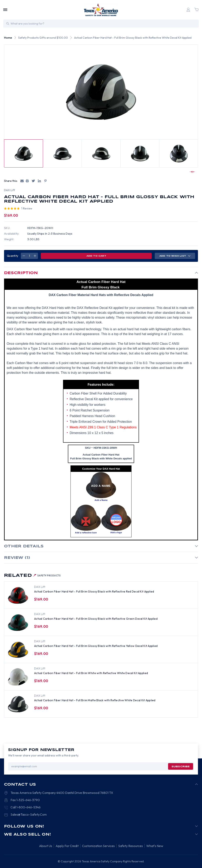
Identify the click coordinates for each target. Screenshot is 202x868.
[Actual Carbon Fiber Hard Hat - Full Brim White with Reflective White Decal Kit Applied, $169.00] (18, 677)
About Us (46, 846)
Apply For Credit (67, 846)
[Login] (188, 10)
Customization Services (98, 846)
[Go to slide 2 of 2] (192, 172)
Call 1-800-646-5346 (26, 807)
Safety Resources (130, 846)
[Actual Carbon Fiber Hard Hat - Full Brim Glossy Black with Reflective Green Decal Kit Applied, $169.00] (18, 623)
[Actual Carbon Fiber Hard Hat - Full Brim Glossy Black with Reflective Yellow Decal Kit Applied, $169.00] (18, 650)
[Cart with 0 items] (196, 10)
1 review (27, 208)
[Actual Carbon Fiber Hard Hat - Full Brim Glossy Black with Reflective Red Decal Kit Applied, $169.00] (18, 595)
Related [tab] (32, 576)
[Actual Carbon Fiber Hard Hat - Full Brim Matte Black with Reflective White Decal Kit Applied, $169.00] (18, 704)
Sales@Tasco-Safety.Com (29, 815)
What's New (155, 846)
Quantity (13, 256)
